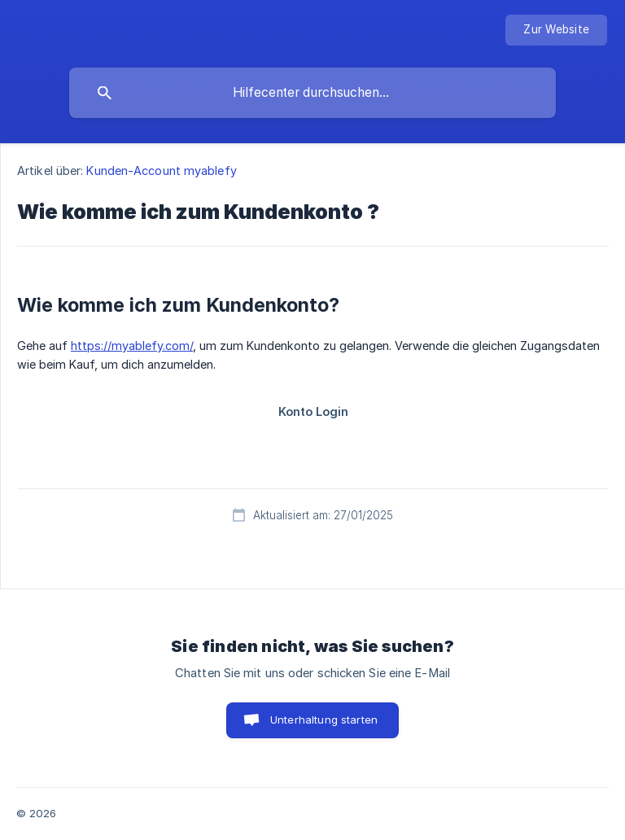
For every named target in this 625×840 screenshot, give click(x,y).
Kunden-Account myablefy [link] (161, 171)
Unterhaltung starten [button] (324, 720)
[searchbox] (312, 93)
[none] (556, 30)
